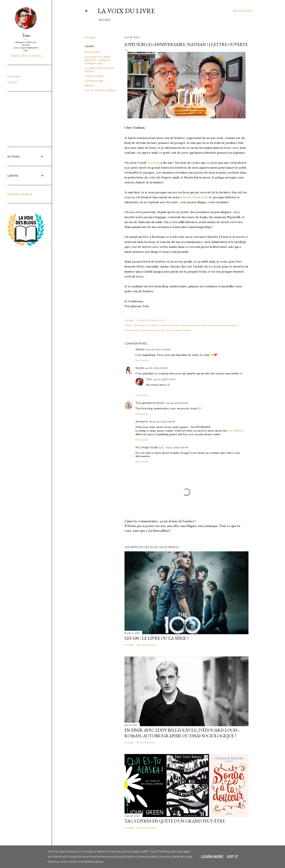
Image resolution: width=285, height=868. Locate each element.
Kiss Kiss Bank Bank (194, 197)
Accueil (105, 20)
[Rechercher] (242, 11)
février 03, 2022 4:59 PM (162, 422)
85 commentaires (146, 742)
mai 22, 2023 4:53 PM (177, 447)
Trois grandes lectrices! (150, 403)
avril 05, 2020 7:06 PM (158, 350)
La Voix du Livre (126, 11)
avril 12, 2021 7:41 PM (164, 379)
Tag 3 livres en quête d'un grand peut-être (175, 821)
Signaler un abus (20, 194)
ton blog (154, 163)
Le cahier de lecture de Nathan (222, 325)
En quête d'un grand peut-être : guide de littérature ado (98, 60)
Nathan (89, 86)
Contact (12, 82)
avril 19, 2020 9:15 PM (156, 368)
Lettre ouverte (94, 76)
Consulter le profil (26, 56)
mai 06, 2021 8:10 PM (177, 403)
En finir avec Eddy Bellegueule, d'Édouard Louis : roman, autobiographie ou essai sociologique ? (182, 733)
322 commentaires (146, 645)
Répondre (142, 360)
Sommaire (14, 76)
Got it (233, 857)
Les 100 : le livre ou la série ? (157, 638)
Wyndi (140, 368)
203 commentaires (147, 828)
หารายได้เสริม (236, 431)
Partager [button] (90, 38)
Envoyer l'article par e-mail (151, 320)
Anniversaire (92, 52)
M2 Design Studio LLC (150, 447)
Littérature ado (94, 81)
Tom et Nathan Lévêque (100, 90)
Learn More (212, 857)
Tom (149, 379)
